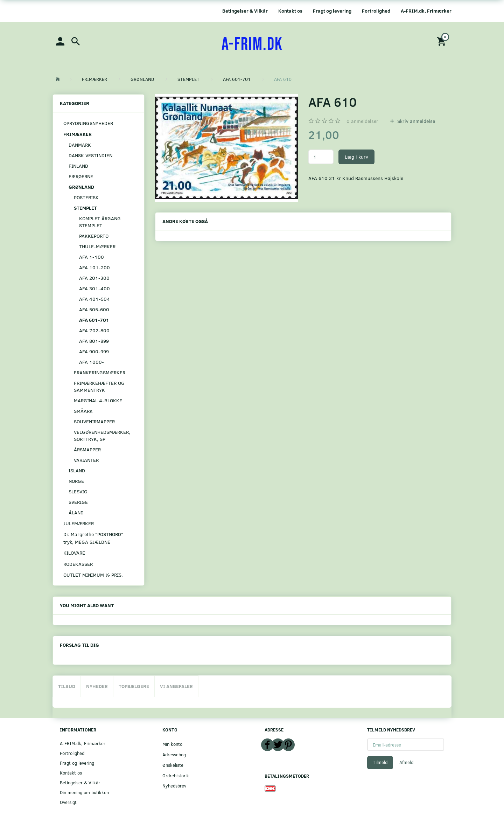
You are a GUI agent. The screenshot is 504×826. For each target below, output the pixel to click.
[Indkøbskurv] (442, 41)
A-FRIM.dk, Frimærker (426, 11)
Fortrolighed (376, 11)
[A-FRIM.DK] (252, 44)
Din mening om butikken (84, 792)
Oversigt (68, 802)
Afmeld (406, 762)
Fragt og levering (332, 11)
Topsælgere (134, 686)
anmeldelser (362, 121)
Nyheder (97, 686)
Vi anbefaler (176, 686)
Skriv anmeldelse (415, 121)
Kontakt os (290, 11)
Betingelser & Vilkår (245, 11)
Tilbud (67, 686)
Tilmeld (380, 762)
